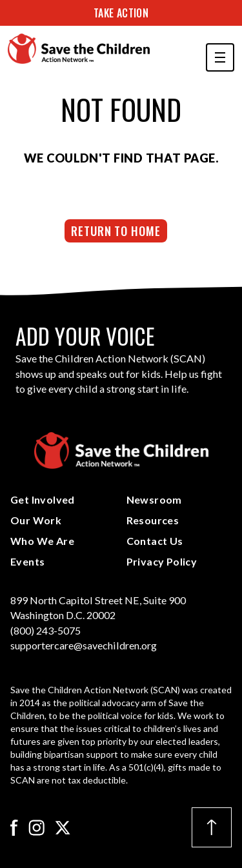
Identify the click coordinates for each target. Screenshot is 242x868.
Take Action (121, 13)
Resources (153, 520)
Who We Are (42, 541)
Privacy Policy (162, 561)
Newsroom (154, 499)
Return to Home (116, 231)
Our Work (36, 520)
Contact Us (155, 541)
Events (27, 561)
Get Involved (43, 499)
